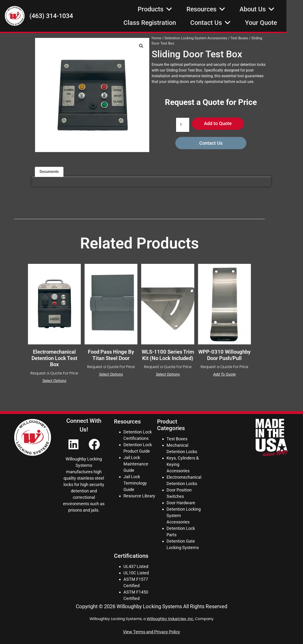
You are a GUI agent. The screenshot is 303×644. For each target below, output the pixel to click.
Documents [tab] (49, 172)
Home (156, 38)
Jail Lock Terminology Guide (135, 483)
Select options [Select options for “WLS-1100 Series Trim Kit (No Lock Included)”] (168, 374)
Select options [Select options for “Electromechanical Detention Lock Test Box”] (54, 381)
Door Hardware (181, 503)
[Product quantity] (183, 125)
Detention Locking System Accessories (196, 38)
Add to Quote (218, 124)
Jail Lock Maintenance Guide (136, 464)
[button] (141, 46)
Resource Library (139, 496)
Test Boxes (239, 38)
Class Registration (166, 23)
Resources (222, 9)
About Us (274, 9)
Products (172, 9)
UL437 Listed (136, 566)
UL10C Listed (136, 573)
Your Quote (278, 23)
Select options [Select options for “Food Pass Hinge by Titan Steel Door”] (111, 374)
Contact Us (227, 23)
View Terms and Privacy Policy (151, 632)
